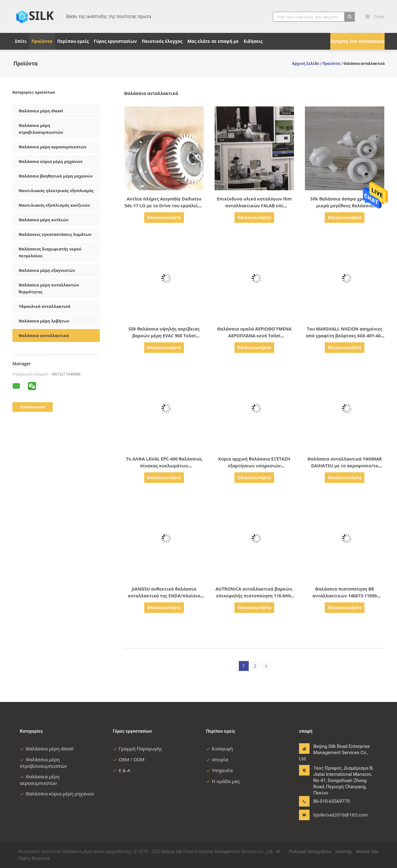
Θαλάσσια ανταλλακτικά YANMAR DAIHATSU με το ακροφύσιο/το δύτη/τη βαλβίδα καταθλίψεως (345, 466)
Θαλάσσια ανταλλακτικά (44, 335)
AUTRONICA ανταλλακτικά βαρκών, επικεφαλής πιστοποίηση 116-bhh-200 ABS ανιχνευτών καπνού (254, 596)
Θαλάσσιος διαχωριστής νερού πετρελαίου (50, 252)
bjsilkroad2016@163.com (333, 815)
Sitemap (343, 851)
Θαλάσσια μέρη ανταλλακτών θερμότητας (49, 288)
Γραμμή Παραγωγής (137, 749)
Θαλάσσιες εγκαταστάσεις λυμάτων (55, 234)
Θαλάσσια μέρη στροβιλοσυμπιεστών (41, 129)
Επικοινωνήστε (164, 217)
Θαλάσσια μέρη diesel (41, 111)
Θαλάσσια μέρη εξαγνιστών (47, 270)
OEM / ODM (129, 759)
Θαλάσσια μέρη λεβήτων (44, 321)
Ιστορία (217, 759)
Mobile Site (367, 851)
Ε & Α (122, 770)
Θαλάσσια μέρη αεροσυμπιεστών (53, 147)
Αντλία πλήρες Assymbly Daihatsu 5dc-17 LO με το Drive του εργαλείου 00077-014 (164, 206)
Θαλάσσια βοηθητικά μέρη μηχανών (56, 176)
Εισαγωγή (219, 749)
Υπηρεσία (219, 770)
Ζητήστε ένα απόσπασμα (357, 41)
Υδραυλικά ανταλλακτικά (45, 306)
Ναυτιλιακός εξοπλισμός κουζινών (54, 205)
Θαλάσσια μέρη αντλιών (43, 220)
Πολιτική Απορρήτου (310, 851)
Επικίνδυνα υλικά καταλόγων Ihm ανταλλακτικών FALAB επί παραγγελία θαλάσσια (254, 206)
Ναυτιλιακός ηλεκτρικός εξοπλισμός (56, 191)
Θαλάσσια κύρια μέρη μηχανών (51, 161)
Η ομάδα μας (223, 781)
